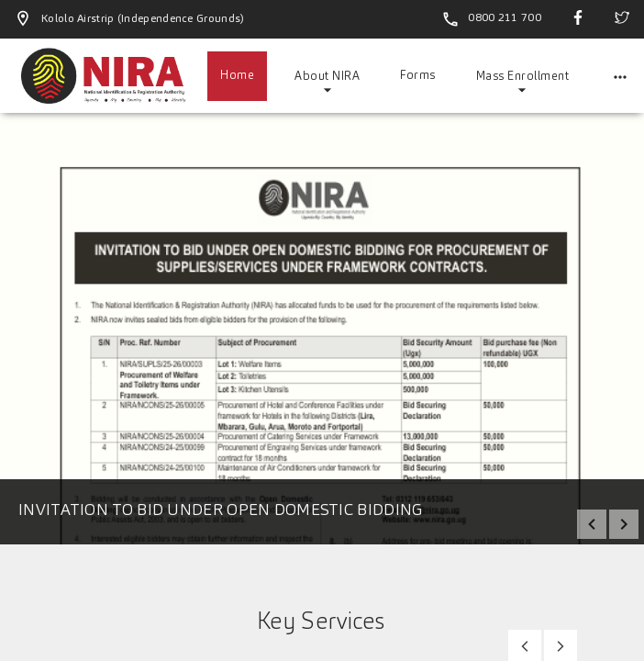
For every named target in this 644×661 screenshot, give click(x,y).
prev (592, 524)
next (624, 524)
